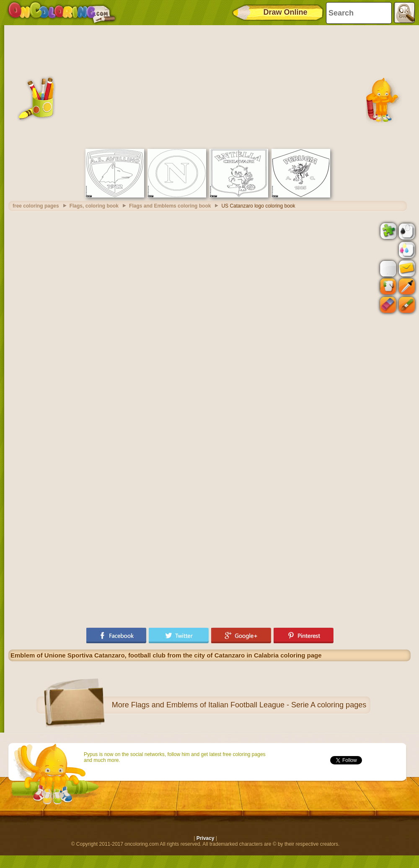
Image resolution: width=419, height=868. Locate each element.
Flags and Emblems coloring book (170, 206)
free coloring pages (36, 206)
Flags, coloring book (94, 206)
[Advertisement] (210, 86)
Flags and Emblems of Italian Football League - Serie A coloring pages (249, 705)
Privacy (206, 838)
